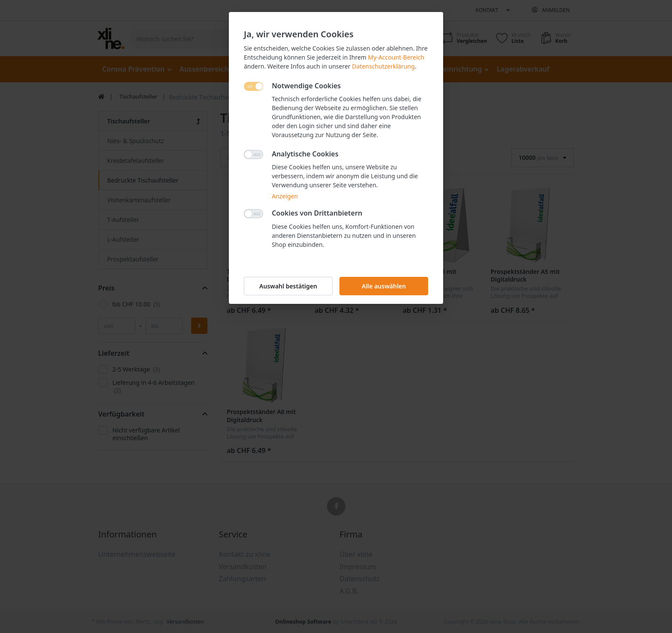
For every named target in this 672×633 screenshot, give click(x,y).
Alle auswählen (384, 286)
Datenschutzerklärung (383, 66)
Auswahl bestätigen (288, 286)
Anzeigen (285, 196)
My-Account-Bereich (396, 57)
